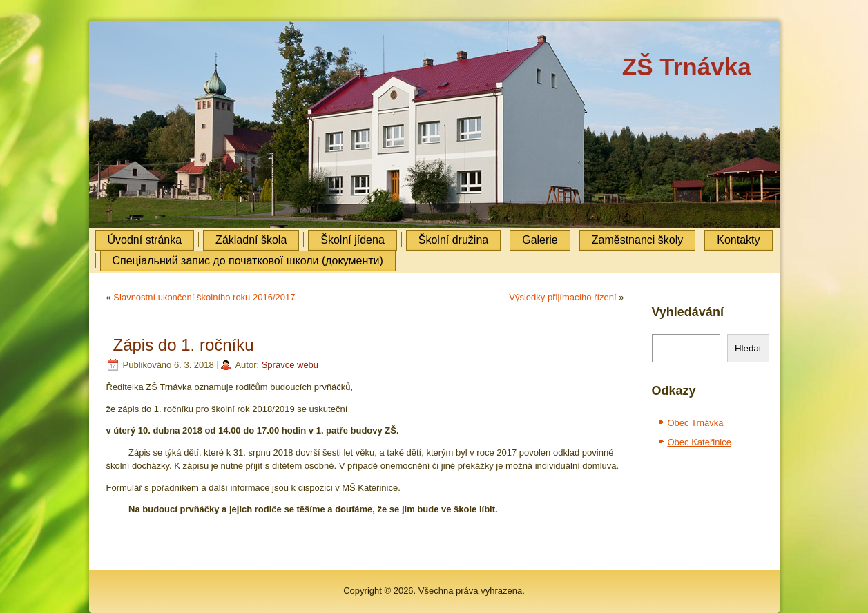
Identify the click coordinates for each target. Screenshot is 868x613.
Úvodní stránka (145, 240)
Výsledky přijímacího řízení (562, 297)
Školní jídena (353, 240)
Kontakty (738, 240)
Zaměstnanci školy (638, 240)
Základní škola (251, 240)
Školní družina (453, 240)
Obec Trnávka (696, 423)
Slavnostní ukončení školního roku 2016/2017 (204, 297)
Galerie (540, 240)
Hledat (748, 348)
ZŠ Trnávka (687, 67)
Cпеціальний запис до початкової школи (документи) (248, 261)
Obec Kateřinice (700, 442)
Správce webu (290, 365)
